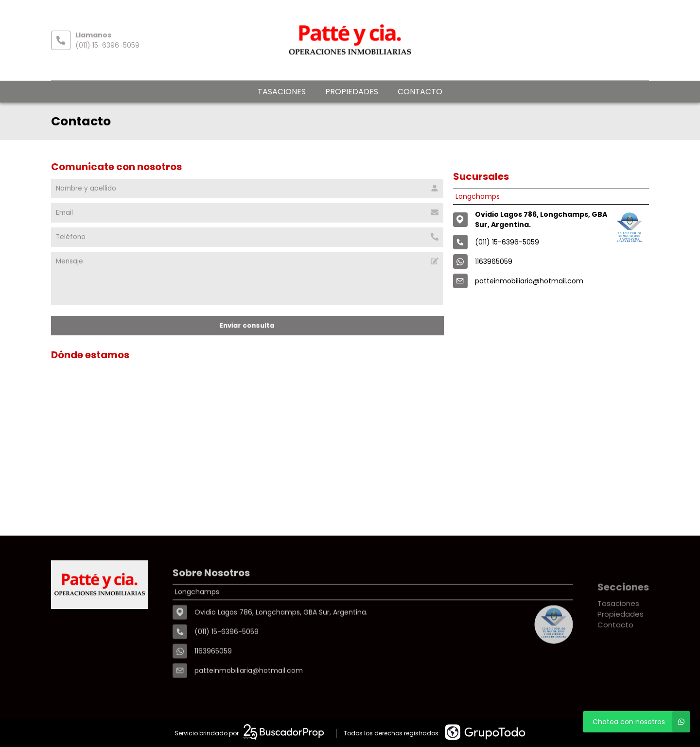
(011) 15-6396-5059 (107, 45)
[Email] (247, 213)
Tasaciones (282, 92)
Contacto (420, 92)
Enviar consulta (247, 325)
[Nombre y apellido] (247, 189)
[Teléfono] (247, 237)
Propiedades (352, 92)
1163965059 (494, 261)
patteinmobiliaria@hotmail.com (529, 281)
